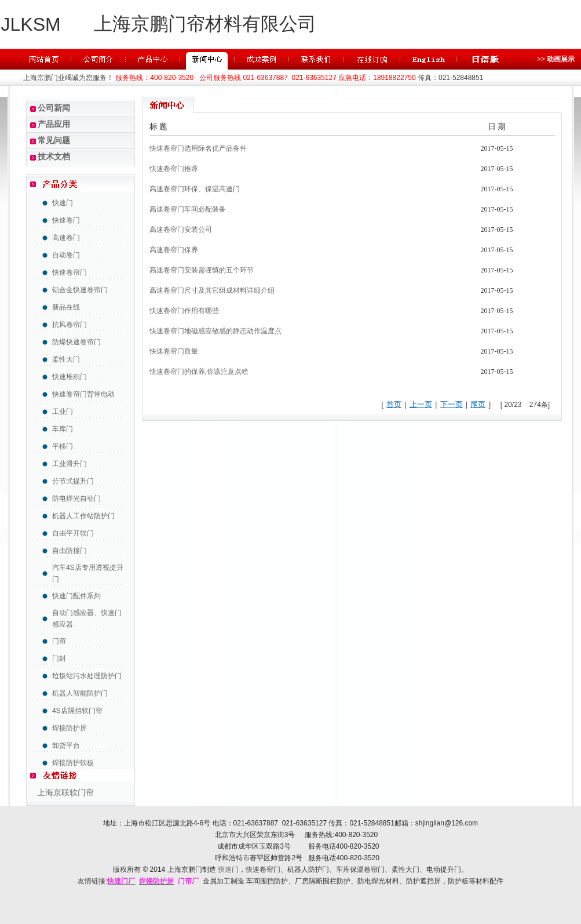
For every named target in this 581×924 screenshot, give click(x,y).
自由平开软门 (73, 533)
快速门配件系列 (76, 596)
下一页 (452, 404)
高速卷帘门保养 (174, 250)
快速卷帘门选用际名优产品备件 (198, 148)
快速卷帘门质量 (174, 351)
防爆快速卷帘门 (76, 342)
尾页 (478, 404)
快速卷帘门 (70, 272)
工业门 (63, 412)
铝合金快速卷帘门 (80, 290)
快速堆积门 (70, 377)
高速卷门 (66, 238)
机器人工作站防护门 (83, 516)
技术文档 (54, 157)
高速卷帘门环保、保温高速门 (195, 189)
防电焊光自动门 (76, 499)
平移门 (63, 446)
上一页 (421, 404)
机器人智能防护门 (80, 693)
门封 (59, 659)
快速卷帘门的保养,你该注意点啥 (199, 372)
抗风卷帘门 (70, 325)
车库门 (63, 429)
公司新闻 (54, 108)
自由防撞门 (70, 551)
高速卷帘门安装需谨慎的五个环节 (202, 270)
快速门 (63, 203)
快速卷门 (66, 220)
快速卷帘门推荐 (174, 169)
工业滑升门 (70, 464)
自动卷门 (66, 255)
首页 (394, 404)
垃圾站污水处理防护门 (87, 676)
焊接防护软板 (73, 763)
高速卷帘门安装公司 (181, 230)
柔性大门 (66, 359)
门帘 (59, 641)
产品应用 (54, 124)
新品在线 (66, 307)
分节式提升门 (73, 481)
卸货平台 (66, 745)
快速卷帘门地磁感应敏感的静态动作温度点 (215, 331)
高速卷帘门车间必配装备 (188, 209)
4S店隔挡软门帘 (77, 711)
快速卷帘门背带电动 (83, 394)
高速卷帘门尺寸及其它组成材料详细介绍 (212, 290)
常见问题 (54, 140)
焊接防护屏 (70, 728)
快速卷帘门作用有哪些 (184, 311)
